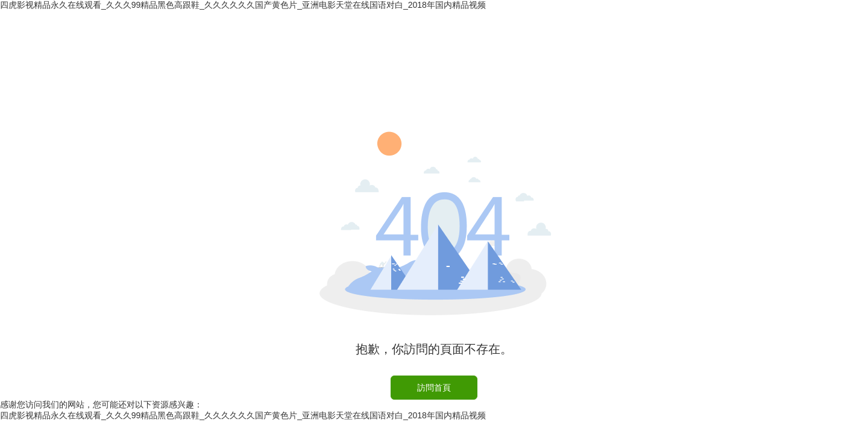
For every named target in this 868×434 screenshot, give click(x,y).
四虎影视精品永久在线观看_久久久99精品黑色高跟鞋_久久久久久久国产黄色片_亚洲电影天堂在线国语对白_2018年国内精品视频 (243, 5)
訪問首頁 (434, 388)
